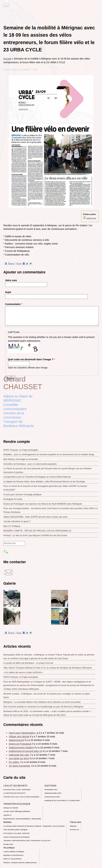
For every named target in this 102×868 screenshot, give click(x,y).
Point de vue (74, 830)
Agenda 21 (7, 815)
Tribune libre (76, 822)
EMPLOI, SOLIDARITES (12, 859)
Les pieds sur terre (19, 758)
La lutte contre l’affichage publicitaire (17, 811)
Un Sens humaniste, (20, 766)
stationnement (16, 740)
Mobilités (7, 822)
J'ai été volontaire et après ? (17, 521)
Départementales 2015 (53, 793)
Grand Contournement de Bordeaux (17, 837)
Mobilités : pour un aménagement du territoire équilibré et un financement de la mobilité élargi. (49, 454)
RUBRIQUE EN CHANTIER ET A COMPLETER (62, 800)
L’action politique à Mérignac (14, 852)
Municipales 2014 (51, 790)
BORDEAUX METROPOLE (13, 855)
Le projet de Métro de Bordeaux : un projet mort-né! (28, 663)
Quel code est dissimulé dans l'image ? (31, 359)
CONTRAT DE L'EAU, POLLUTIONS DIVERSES (21, 797)
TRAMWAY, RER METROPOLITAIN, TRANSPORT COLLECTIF (27, 841)
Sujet (8, 292)
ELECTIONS (50, 786)
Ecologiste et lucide (13, 499)
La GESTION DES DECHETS (14, 793)
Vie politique (9, 848)
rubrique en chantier (11, 808)
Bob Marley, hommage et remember (21, 459)
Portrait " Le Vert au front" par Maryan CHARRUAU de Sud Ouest (35, 535)
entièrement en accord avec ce (25, 751)
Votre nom (11, 280)
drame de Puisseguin (20, 744)
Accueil (7, 59)
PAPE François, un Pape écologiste (21, 450)
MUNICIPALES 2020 (52, 797)
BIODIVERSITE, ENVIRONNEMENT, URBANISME (22, 819)
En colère (14, 762)
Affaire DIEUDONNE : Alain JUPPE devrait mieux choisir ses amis (35, 517)
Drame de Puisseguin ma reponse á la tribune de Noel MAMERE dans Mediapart (43, 504)
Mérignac (73, 826)
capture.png (91, 218)
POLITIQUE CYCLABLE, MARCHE (16, 833)
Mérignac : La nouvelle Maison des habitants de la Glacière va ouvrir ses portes (42, 702)
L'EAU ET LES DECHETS (15, 786)
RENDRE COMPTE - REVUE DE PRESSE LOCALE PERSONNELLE (37, 531)
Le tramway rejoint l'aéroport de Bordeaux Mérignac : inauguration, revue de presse (34, 826)
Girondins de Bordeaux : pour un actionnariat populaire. (30, 464)
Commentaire (14, 304)
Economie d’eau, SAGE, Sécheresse (17, 790)
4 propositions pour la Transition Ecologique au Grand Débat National (37, 477)
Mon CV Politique (12, 526)
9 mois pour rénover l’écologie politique (22, 494)
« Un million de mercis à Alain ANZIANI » (23, 672)
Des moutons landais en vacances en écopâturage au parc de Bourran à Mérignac (43, 707)
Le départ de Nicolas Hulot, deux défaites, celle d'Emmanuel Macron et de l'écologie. (44, 481)
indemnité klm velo (19, 755)
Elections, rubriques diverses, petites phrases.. (20, 863)
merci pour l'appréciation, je (24, 733)
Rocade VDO (8, 844)
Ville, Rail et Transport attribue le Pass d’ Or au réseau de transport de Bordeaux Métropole (48, 668)
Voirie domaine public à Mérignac (16, 830)
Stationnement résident (21, 748)
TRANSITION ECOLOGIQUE (17, 804)
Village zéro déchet (19, 737)
